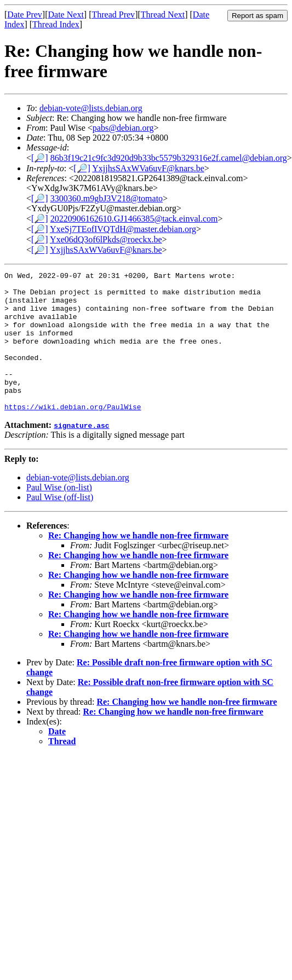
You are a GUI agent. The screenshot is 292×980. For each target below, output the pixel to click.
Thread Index (56, 24)
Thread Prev (113, 15)
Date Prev (25, 15)
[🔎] (40, 158)
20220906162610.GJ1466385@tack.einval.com (134, 219)
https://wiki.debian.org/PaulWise (73, 434)
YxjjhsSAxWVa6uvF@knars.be (148, 168)
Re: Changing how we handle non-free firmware (138, 563)
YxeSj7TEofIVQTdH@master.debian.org (123, 229)
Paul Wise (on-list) (59, 515)
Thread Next (163, 15)
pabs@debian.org (123, 128)
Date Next (66, 15)
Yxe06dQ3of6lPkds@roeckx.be (106, 239)
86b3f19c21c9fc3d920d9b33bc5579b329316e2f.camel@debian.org (169, 158)
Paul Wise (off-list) (60, 525)
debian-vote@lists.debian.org (91, 108)
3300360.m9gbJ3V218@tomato (107, 198)
